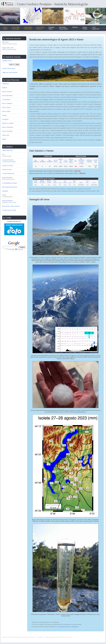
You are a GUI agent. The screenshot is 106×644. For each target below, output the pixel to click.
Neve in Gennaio (7, 92)
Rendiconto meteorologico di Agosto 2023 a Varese (56, 39)
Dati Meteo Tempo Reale (63, 28)
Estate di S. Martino (8, 123)
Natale (4, 139)
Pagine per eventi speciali (10, 72)
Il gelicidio (5, 191)
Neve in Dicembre (7, 131)
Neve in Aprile (6, 111)
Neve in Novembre (8, 127)
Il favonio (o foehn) (8, 166)
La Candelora (6, 100)
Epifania (5, 88)
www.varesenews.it (79, 412)
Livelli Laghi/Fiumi (96, 28)
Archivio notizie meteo (9, 68)
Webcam (75, 27)
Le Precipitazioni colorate (10, 183)
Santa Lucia (6, 135)
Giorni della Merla (7, 96)
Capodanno (6, 84)
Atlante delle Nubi (7, 150)
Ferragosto (5, 119)
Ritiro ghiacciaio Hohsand (10, 187)
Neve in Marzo (6, 107)
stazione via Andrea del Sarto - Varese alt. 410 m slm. (75, 189)
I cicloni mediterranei (8, 174)
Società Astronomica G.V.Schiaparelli (68, 627)
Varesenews (63, 262)
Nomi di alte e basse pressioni (11, 206)
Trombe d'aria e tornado (9, 210)
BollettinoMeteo (52, 28)
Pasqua (4, 115)
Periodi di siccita (7, 170)
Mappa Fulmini (85, 28)
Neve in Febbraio (7, 104)
